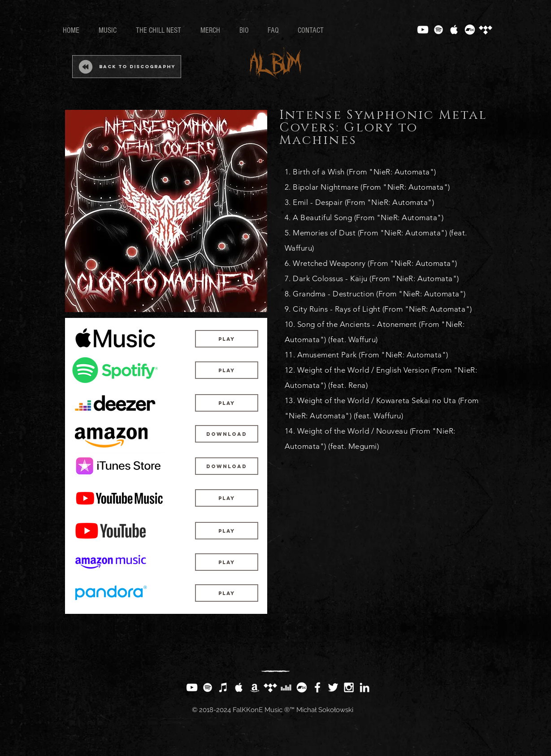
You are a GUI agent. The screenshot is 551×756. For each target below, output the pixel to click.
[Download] (227, 434)
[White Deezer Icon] (286, 687)
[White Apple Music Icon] (454, 30)
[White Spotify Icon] (438, 30)
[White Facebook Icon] (317, 687)
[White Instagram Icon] (349, 687)
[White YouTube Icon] (423, 30)
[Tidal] (486, 30)
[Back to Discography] (127, 67)
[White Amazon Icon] (255, 687)
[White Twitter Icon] (333, 687)
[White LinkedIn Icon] (364, 687)
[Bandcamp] (470, 30)
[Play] (227, 339)
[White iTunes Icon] (223, 687)
